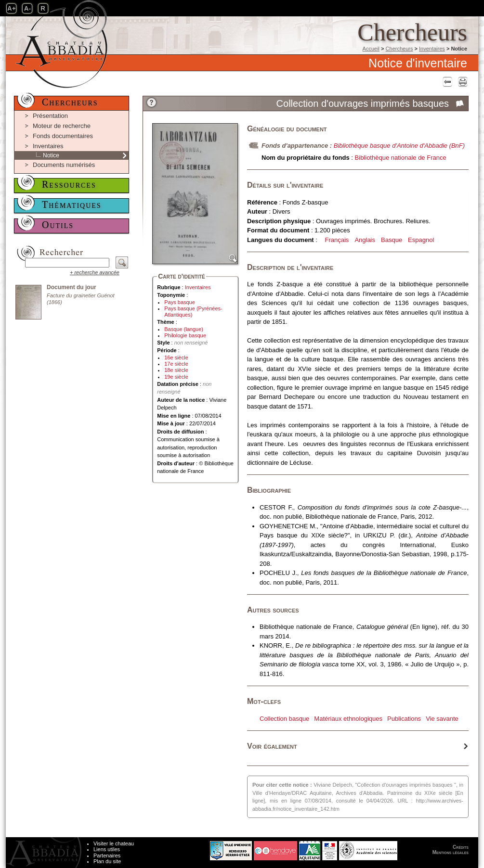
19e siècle (176, 377)
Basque (392, 240)
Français (337, 240)
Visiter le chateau (114, 843)
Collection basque (284, 719)
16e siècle (176, 357)
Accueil (371, 49)
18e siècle (176, 370)
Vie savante (442, 719)
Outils (58, 225)
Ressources (69, 184)
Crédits (461, 847)
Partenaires (107, 855)
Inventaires (432, 49)
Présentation (50, 116)
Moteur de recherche (62, 126)
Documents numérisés (64, 165)
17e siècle (176, 364)
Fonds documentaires (63, 136)
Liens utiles (107, 849)
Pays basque (180, 302)
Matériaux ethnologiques (348, 719)
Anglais (365, 240)
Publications (404, 719)
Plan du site (107, 861)
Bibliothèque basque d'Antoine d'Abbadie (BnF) (399, 146)
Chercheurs (399, 49)
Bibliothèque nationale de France (401, 158)
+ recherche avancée (95, 272)
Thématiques (72, 204)
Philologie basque (185, 335)
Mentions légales (451, 852)
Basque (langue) (184, 329)
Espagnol (421, 240)
